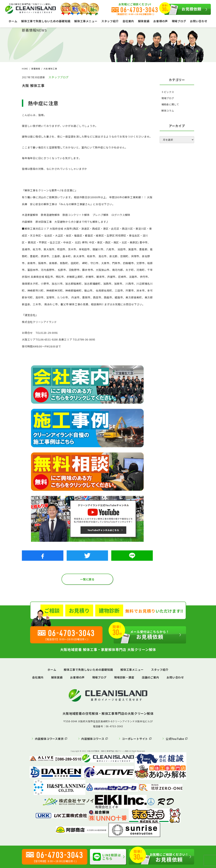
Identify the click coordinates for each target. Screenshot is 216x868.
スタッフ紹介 (110, 21)
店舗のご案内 (150, 677)
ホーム (13, 21)
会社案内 (128, 21)
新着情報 (36, 69)
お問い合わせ (199, 21)
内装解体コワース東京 (49, 739)
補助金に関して (170, 104)
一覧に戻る (87, 579)
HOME (25, 69)
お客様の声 (161, 21)
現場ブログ (179, 21)
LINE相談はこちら (107, 857)
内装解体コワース (93, 739)
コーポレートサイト (135, 739)
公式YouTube (175, 739)
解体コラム (168, 111)
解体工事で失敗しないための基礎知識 (46, 21)
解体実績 (144, 21)
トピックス (168, 92)
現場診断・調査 (124, 677)
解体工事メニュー (86, 21)
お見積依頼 (183, 9)
